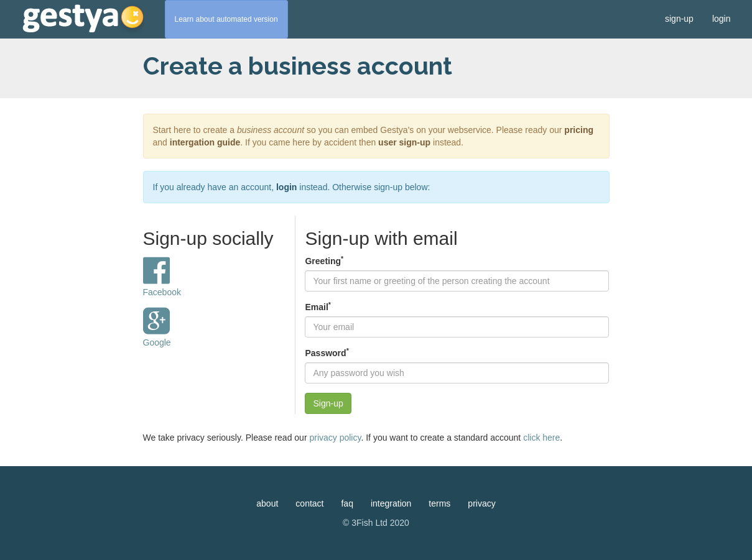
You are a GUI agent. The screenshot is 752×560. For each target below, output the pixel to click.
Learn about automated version (226, 19)
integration (391, 503)
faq (347, 503)
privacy (481, 503)
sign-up (679, 19)
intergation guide (205, 142)
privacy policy (335, 438)
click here (541, 438)
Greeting (324, 260)
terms (439, 503)
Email (318, 306)
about (267, 503)
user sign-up (404, 142)
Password (327, 352)
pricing (579, 130)
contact (309, 503)
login (722, 19)
